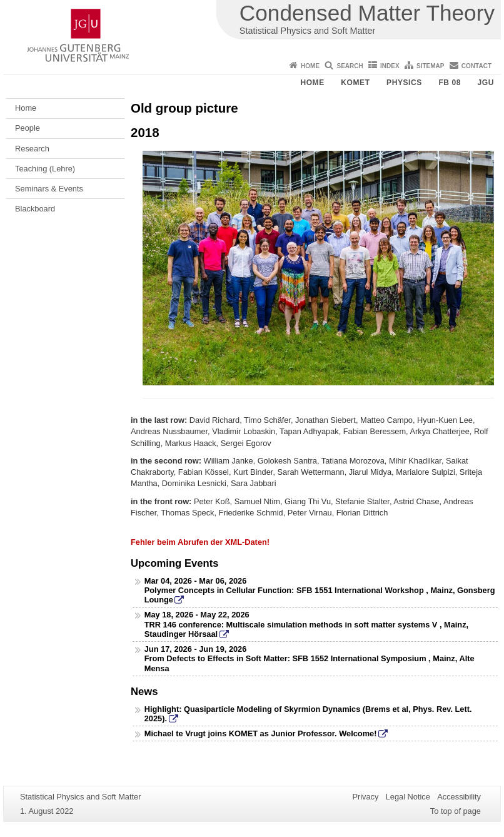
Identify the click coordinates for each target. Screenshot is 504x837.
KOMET (355, 83)
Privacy (365, 797)
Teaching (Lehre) (45, 169)
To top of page (456, 811)
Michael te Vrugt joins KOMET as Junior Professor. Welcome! (261, 733)
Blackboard (35, 209)
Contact (476, 66)
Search (350, 66)
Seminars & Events (49, 189)
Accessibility (459, 797)
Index (390, 66)
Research (32, 149)
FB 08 (450, 83)
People (28, 128)
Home (310, 66)
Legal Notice (408, 797)
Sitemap (430, 66)
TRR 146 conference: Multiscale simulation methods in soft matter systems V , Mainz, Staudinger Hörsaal (306, 629)
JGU (486, 83)
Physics (404, 83)
